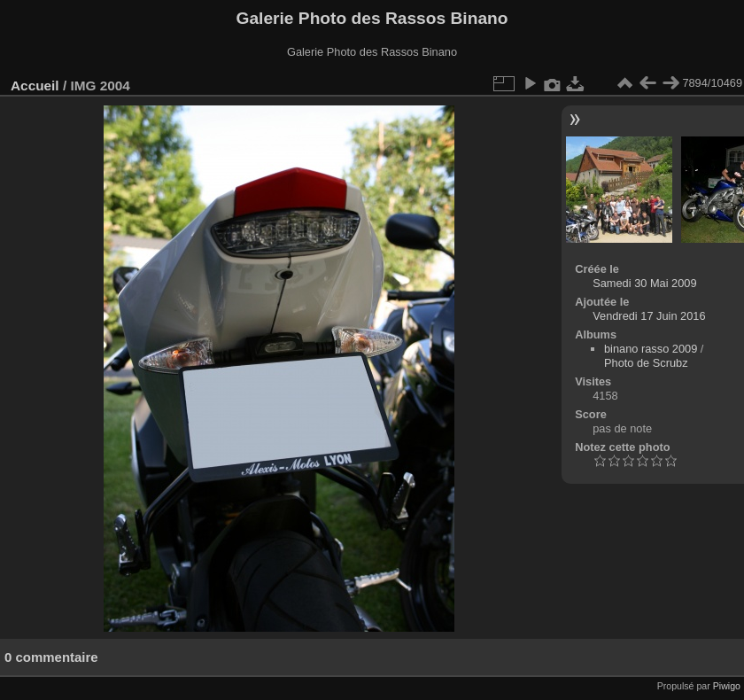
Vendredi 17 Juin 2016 (649, 316)
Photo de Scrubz (646, 363)
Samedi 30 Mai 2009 (644, 283)
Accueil (35, 86)
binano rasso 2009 (651, 349)
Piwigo (727, 686)
